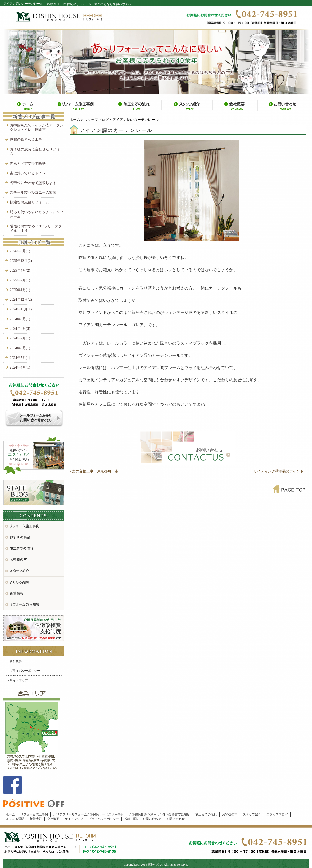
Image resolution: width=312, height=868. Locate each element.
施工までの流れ (206, 814)
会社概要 (16, 661)
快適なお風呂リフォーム (30, 202)
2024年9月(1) (20, 319)
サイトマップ (19, 680)
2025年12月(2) (21, 261)
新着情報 (36, 819)
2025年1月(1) (20, 290)
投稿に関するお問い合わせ (143, 819)
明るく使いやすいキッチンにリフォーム (37, 214)
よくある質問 (15, 819)
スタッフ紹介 (252, 814)
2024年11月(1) (21, 309)
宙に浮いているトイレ (28, 173)
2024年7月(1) (20, 338)
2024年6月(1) (20, 348)
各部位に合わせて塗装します (33, 183)
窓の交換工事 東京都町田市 (95, 471)
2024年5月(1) (20, 358)
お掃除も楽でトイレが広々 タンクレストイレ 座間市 (37, 128)
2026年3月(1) (20, 251)
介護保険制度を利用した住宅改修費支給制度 (159, 814)
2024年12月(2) (21, 300)
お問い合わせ (175, 819)
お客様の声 (230, 814)
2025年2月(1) (20, 280)
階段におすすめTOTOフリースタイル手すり (36, 228)
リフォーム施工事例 (34, 814)
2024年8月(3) (20, 329)
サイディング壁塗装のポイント (279, 471)
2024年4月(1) (20, 367)
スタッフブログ (96, 120)
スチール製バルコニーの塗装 (33, 193)
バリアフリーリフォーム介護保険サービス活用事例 (88, 814)
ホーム (75, 120)
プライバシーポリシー (25, 671)
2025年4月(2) (20, 271)
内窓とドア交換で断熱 (28, 163)
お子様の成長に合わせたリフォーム (37, 152)
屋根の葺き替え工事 (26, 140)
